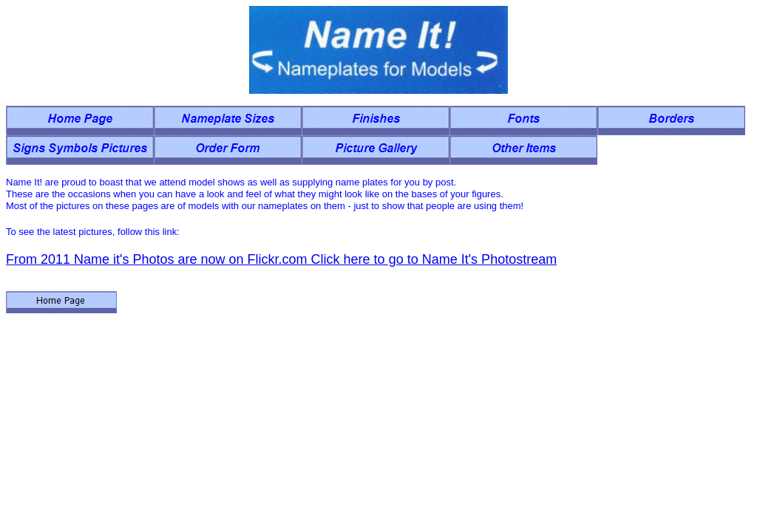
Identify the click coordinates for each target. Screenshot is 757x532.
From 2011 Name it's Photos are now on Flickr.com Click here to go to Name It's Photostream (281, 259)
